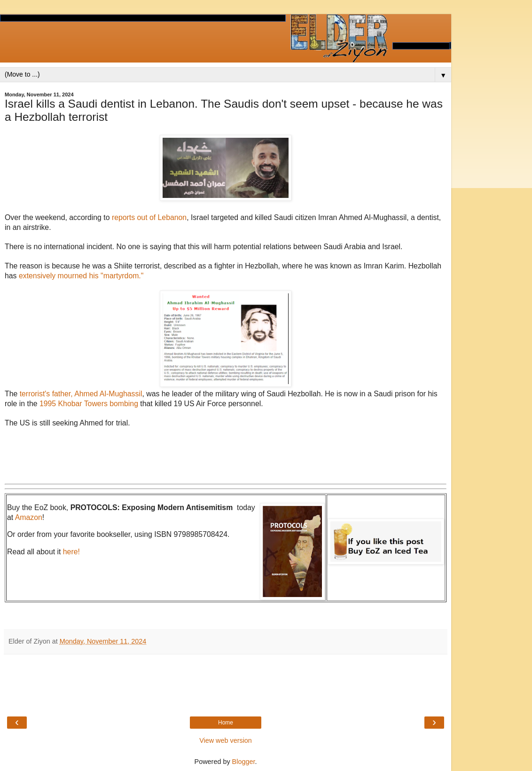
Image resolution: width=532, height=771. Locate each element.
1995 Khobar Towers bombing (89, 404)
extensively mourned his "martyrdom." (82, 276)
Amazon (29, 517)
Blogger (244, 762)
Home (226, 723)
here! (71, 552)
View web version (226, 740)
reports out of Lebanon (149, 217)
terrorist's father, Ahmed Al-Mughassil (81, 394)
